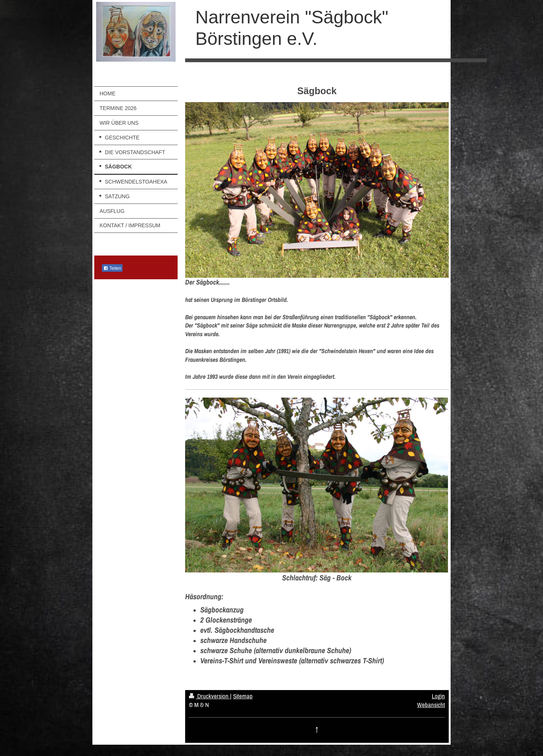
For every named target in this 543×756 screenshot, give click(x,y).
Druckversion (209, 696)
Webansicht (431, 705)
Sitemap (243, 696)
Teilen (112, 268)
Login (438, 696)
